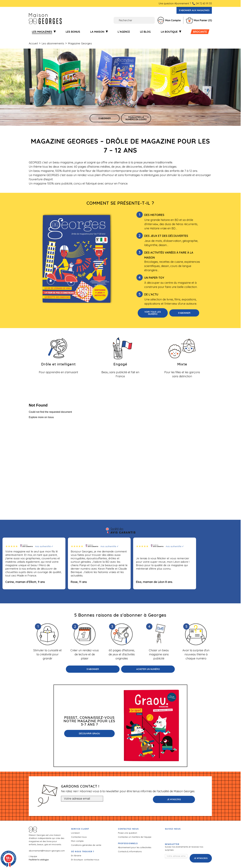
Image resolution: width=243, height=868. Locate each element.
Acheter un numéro (148, 669)
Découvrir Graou (89, 733)
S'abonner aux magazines (194, 10)
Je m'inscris (174, 799)
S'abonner (184, 313)
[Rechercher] (117, 20)
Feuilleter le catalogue (39, 860)
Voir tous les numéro (153, 313)
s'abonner (105, 118)
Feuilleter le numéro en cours (136, 118)
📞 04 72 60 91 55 (202, 3)
